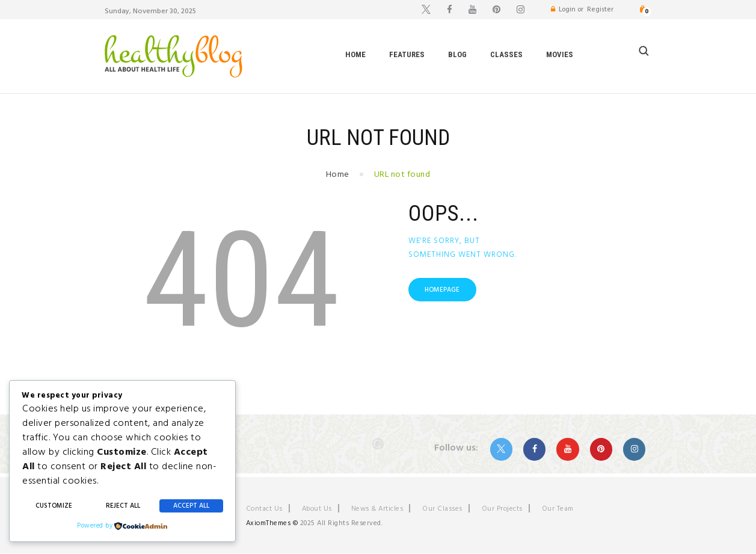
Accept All (191, 506)
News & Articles (377, 509)
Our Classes (442, 509)
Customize (54, 506)
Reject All (123, 506)
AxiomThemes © (272, 523)
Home (338, 175)
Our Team (558, 509)
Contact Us (264, 509)
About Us (317, 509)
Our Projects (502, 509)
